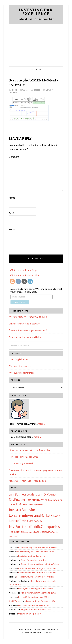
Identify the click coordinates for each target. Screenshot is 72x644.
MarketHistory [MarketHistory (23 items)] (50, 515)
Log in (49, 632)
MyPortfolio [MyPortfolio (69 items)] (19, 526)
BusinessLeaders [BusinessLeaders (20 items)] (26, 494)
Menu (38, 69)
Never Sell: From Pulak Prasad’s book (28, 481)
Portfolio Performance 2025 (24, 457)
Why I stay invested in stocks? (24, 324)
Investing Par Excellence (36, 12)
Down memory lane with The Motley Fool (30, 450)
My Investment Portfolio (22, 373)
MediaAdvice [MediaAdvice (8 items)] (35, 521)
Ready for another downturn (31, 556)
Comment (15, 157)
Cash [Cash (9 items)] (40, 495)
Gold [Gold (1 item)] (51, 500)
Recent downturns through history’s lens (40, 564)
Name (13, 198)
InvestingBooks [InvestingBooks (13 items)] (18, 504)
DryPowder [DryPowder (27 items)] (17, 500)
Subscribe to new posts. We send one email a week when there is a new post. (36, 290)
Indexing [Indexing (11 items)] (58, 500)
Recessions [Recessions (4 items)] (27, 532)
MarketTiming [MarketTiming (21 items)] (18, 521)
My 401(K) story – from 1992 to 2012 (28, 317)
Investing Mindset (18, 359)
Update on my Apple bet (30, 614)
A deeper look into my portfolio (25, 337)
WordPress (39, 632)
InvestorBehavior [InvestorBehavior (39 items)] (22, 510)
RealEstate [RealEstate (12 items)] (15, 532)
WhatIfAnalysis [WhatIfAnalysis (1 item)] (14, 536)
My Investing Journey (20, 366)
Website (13, 229)
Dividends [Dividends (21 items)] (50, 494)
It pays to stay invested (21, 463)
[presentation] (29, 248)
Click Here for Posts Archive (25, 275)
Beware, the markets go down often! (28, 330)
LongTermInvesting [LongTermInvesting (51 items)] (24, 515)
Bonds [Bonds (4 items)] (12, 495)
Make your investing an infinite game (36, 589)
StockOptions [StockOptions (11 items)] (41, 532)
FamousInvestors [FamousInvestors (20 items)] (37, 500)
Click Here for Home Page (24, 270)
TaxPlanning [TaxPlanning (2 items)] (54, 532)
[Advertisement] (36, 44)
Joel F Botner (15, 601)
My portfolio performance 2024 (33, 597)
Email (12, 213)
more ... (42, 424)
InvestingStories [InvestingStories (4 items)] (35, 505)
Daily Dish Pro (40, 629)
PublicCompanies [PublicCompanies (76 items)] (45, 526)
